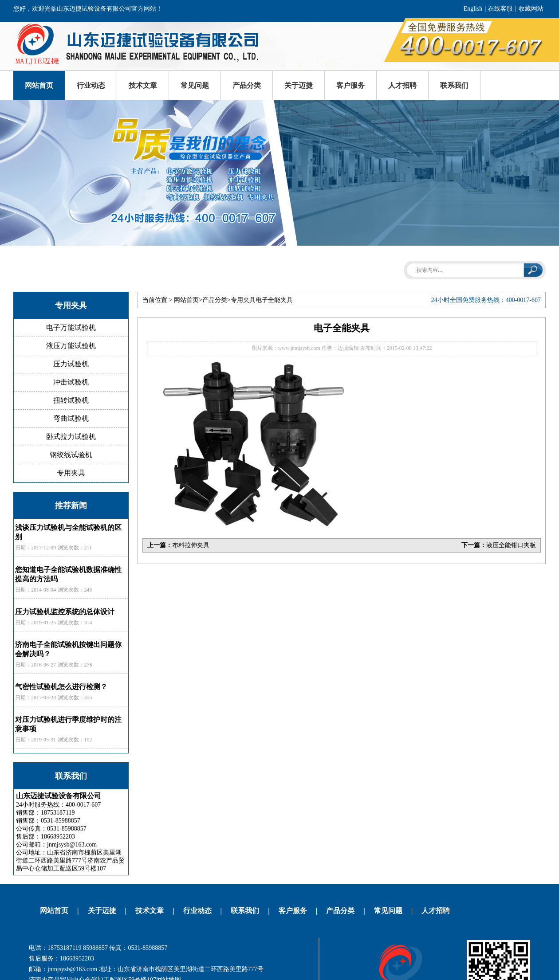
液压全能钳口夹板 (511, 545)
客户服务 (350, 85)
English (473, 9)
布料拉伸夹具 (191, 545)
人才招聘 (402, 85)
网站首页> (188, 300)
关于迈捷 (299, 85)
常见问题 (195, 85)
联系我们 (454, 85)
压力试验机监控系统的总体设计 (65, 612)
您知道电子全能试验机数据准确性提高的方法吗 (68, 574)
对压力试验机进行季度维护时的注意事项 (68, 724)
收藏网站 (531, 9)
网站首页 (39, 85)
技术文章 (143, 85)
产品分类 (247, 85)
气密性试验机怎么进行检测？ (61, 687)
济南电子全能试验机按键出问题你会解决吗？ (68, 649)
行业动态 (91, 85)
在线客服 (500, 9)
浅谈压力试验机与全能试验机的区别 (68, 532)
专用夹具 (243, 300)
